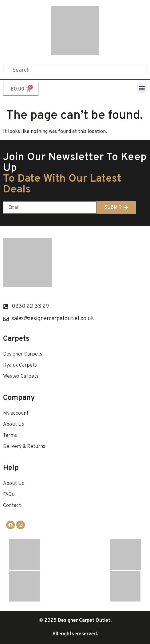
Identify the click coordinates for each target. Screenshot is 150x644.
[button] (142, 88)
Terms (10, 436)
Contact (12, 506)
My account (16, 413)
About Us (14, 425)
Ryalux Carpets (20, 365)
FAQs (8, 495)
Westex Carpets (21, 376)
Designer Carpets (23, 354)
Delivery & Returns (24, 447)
